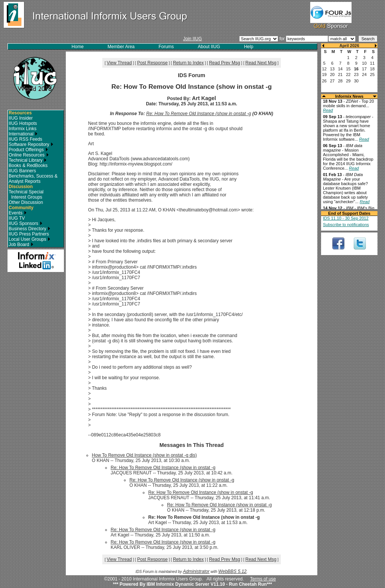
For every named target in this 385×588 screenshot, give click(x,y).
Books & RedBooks (28, 166)
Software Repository (31, 144)
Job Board (21, 245)
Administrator (196, 571)
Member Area (121, 47)
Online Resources (29, 155)
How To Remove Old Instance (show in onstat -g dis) (144, 455)
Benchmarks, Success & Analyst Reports (33, 179)
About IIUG (209, 47)
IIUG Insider (21, 118)
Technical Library (28, 160)
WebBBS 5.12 (233, 571)
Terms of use (263, 579)
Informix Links (23, 129)
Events (18, 213)
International (23, 134)
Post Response (152, 63)
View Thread (119, 63)
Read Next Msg (261, 63)
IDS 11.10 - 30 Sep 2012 (346, 218)
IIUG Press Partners (29, 234)
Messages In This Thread (192, 445)
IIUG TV (17, 218)
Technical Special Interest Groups (26, 194)
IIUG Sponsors (26, 223)
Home (77, 47)
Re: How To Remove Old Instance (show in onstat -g (199, 114)
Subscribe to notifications (346, 225)
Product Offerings (28, 150)
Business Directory (30, 229)
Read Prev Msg (225, 63)
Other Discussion (26, 202)
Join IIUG (192, 39)
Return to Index (188, 63)
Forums (166, 47)
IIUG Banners (22, 171)
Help (249, 47)
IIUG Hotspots (23, 123)
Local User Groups (30, 239)
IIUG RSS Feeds (25, 139)
